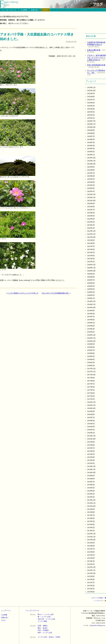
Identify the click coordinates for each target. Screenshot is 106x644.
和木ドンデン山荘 (45, 633)
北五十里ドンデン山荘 (46, 619)
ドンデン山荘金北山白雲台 (49, 637)
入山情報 (24, 10)
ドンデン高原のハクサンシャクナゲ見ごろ (23, 293)
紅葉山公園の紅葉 (94, 50)
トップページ (6, 611)
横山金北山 (43, 628)
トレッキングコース (9, 10)
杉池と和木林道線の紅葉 (96, 65)
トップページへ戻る (10, 4)
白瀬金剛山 (43, 626)
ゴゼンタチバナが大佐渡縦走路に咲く (55, 293)
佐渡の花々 (35, 10)
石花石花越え (43, 630)
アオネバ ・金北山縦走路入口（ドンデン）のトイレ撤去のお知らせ (96, 57)
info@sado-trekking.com (97, 625)
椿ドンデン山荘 (44, 617)
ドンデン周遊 (42, 621)
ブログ (45, 10)
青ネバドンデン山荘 (46, 614)
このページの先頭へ (98, 598)
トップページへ (99, 601)
